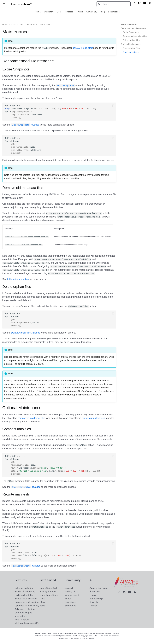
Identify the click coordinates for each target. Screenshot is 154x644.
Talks (42, 606)
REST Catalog (22, 620)
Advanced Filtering (25, 609)
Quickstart (49, 12)
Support (69, 588)
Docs (59, 12)
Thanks (93, 595)
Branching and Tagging (27, 602)
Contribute (70, 602)
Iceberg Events (72, 595)
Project (80, 12)
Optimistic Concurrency (27, 606)
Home (38, 12)
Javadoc (25, 125)
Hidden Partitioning (25, 592)
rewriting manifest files (93, 418)
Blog (103, 12)
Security (94, 602)
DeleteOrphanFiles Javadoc (26, 333)
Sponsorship (96, 599)
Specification (114, 12)
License (93, 606)
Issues (68, 599)
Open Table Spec (49, 595)
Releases (69, 12)
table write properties (18, 279)
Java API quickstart (83, 48)
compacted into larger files (31, 418)
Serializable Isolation (26, 599)
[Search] (113, 4)
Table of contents (129, 24)
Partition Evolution (24, 595)
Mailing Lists (71, 592)
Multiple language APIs (27, 623)
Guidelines (70, 606)
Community (92, 12)
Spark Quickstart (48, 588)
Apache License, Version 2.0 (84, 638)
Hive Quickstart (48, 592)
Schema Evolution (24, 588)
